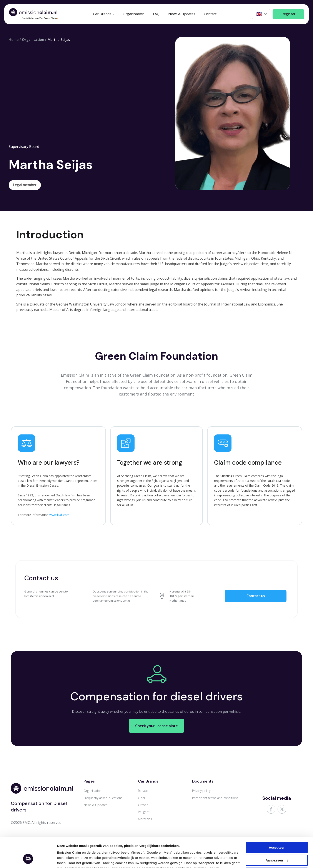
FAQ (156, 14)
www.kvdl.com (59, 515)
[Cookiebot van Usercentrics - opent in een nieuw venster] (28, 860)
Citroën (143, 805)
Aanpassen (66, 859)
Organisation (134, 14)
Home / (15, 40)
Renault (143, 791)
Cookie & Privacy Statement (131, 847)
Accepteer (277, 822)
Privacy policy (201, 791)
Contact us (256, 596)
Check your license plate (157, 720)
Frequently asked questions (103, 798)
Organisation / (34, 40)
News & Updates (182, 14)
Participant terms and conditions (215, 798)
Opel (141, 798)
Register (288, 14)
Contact (210, 14)
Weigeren (277, 847)
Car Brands (102, 14)
